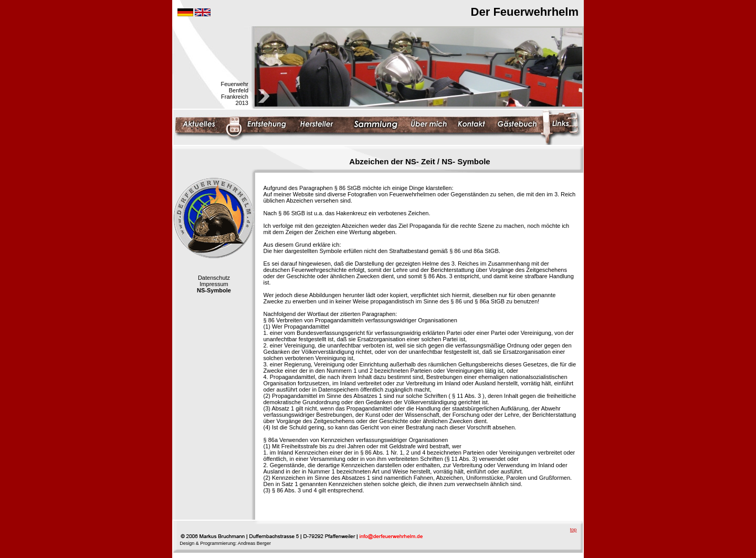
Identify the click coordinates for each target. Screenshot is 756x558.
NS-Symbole (214, 290)
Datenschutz (214, 278)
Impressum (214, 284)
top (574, 530)
